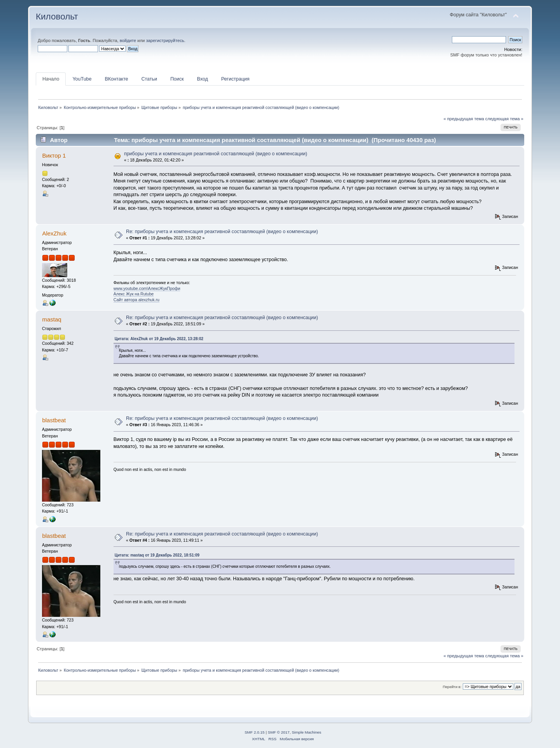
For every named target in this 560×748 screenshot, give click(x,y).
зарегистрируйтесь (165, 40)
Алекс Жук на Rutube (134, 294)
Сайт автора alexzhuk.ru (136, 300)
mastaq (52, 319)
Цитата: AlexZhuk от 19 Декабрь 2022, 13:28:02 (159, 339)
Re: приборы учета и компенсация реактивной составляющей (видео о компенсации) (222, 232)
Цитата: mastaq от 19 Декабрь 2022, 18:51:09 (157, 555)
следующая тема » (504, 119)
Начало (51, 79)
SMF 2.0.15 (255, 732)
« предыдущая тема (464, 119)
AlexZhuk (54, 233)
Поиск (177, 79)
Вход (202, 79)
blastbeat (54, 420)
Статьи (149, 79)
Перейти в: (452, 687)
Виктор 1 (54, 155)
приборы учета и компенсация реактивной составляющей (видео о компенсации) (216, 154)
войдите (128, 40)
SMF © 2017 (279, 732)
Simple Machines (306, 732)
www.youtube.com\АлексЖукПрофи (147, 288)
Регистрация (235, 79)
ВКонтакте (116, 79)
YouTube (82, 79)
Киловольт (57, 17)
